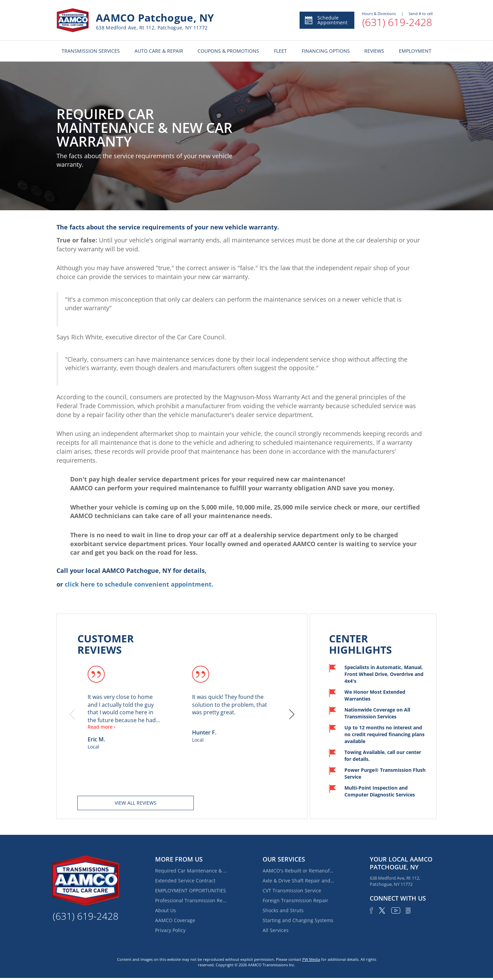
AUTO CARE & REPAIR (159, 51)
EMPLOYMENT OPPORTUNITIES (191, 890)
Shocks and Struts (283, 910)
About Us (166, 910)
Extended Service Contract (185, 881)
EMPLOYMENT (415, 51)
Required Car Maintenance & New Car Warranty (191, 871)
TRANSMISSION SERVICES (91, 51)
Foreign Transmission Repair (295, 900)
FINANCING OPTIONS (326, 51)
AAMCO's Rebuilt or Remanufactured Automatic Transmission (299, 871)
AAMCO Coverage (175, 920)
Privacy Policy (170, 930)
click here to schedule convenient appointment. (139, 584)
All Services (276, 930)
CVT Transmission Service (292, 890)
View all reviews (136, 803)
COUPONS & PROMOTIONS (228, 51)
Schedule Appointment (326, 20)
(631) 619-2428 (397, 22)
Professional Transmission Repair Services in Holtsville (191, 900)
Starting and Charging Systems (298, 920)
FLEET (280, 51)
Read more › (102, 727)
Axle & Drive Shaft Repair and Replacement (299, 881)
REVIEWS (374, 51)
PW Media (311, 959)
